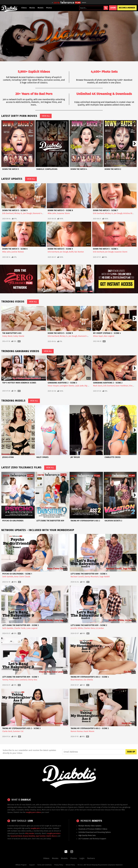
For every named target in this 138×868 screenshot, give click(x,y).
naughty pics (35, 828)
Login (113, 8)
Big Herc (88, 386)
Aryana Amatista (29, 836)
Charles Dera (89, 628)
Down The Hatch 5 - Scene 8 (60, 210)
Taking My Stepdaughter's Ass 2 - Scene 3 (21, 728)
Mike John (52, 213)
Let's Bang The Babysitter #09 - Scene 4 (89, 574)
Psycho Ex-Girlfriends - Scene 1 (17, 574)
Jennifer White (77, 628)
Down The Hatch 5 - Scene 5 (60, 249)
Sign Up (131, 752)
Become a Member (127, 8)
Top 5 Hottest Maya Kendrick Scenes (19, 383)
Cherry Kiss (32, 680)
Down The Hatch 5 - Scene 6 (15, 249)
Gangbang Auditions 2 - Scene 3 (62, 383)
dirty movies (30, 833)
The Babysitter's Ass (12, 333)
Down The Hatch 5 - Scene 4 (106, 249)
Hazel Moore (89, 731)
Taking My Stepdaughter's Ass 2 (85, 521)
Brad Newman (77, 680)
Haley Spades (42, 457)
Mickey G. (18, 213)
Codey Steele (19, 336)
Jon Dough (27, 213)
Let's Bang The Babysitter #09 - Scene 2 (89, 625)
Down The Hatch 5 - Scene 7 (105, 210)
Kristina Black (129, 213)
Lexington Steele (67, 386)
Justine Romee (18, 252)
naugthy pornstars (54, 833)
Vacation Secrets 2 (113, 521)
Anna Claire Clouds (22, 577)
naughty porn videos (33, 812)
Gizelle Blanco (52, 836)
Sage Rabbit (105, 577)
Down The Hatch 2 (113, 169)
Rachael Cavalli (77, 577)
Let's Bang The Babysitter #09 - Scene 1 (20, 677)
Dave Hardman (122, 386)
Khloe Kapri (98, 336)
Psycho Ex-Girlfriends (13, 521)
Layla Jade (79, 386)
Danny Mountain (92, 577)
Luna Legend (32, 628)
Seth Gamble (8, 577)
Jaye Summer (41, 836)
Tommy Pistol (8, 680)
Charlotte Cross (113, 457)
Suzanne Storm (63, 213)
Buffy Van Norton (76, 252)
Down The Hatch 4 (79, 169)
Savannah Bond (16, 836)
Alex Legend (109, 336)
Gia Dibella (88, 680)
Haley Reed (7, 336)
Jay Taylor (75, 457)
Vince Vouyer (53, 386)
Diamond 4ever (39, 213)
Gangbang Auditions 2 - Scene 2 (108, 383)
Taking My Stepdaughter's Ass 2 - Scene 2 (90, 728)
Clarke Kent (7, 731)
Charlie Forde (20, 628)
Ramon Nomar (77, 731)
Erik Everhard (8, 213)
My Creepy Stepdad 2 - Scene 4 (107, 333)
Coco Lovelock (21, 680)
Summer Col (18, 731)
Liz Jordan (100, 628)
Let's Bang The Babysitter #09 (50, 521)
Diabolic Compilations (47, 169)
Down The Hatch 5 (11, 169)
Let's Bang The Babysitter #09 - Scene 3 (20, 625)
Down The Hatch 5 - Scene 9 (15, 210)
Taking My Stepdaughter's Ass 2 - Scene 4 (90, 677)
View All (46, 116)
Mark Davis (98, 386)
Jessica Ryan (8, 457)
